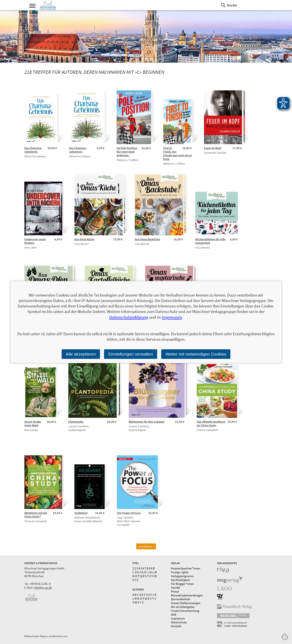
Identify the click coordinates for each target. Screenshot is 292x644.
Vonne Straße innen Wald (33, 423)
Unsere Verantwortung (185, 611)
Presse (175, 591)
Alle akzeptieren (81, 354)
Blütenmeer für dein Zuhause (147, 422)
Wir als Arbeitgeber (183, 607)
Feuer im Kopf (213, 148)
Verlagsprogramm (182, 576)
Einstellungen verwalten (131, 354)
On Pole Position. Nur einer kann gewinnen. (127, 152)
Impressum (178, 618)
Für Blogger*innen (182, 584)
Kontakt (176, 626)
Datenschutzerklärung (129, 317)
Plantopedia (76, 422)
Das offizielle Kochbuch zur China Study (211, 423)
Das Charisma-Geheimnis (33, 150)
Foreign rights (180, 572)
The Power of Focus (129, 513)
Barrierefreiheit (180, 599)
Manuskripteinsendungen (187, 595)
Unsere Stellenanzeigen (186, 603)
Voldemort (81, 513)
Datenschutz (179, 622)
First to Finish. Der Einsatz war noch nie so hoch (178, 153)
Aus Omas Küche (84, 239)
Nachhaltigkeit (180, 580)
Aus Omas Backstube (147, 239)
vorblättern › (146, 546)
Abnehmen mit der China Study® (36, 515)
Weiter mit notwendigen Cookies (196, 354)
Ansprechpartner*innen (186, 568)
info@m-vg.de (43, 588)
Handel (176, 588)
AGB (174, 615)
